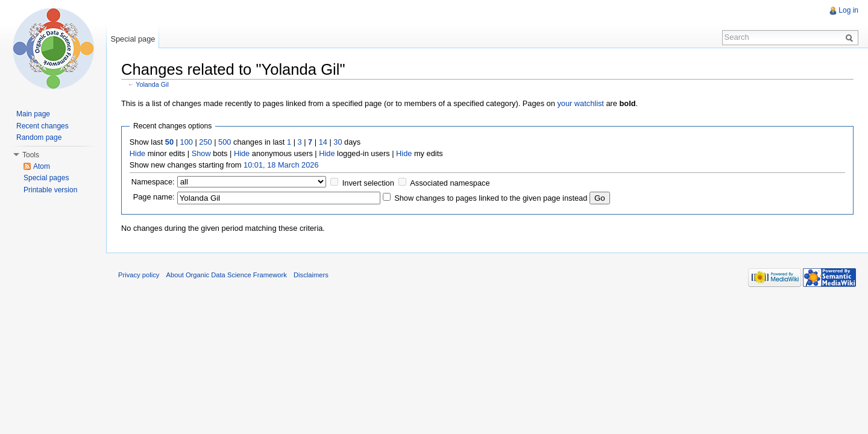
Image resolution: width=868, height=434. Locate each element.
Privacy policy (139, 275)
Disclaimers (311, 275)
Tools (31, 155)
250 (205, 142)
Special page (133, 39)
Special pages (46, 178)
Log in (848, 10)
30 (338, 142)
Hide (137, 153)
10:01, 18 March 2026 (281, 165)
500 (225, 142)
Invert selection (368, 183)
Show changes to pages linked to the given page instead (491, 198)
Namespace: (153, 182)
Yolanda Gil (152, 84)
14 (323, 142)
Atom (42, 166)
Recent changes (42, 126)
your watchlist (580, 103)
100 (187, 142)
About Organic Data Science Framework (227, 275)
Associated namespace (450, 183)
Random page (39, 137)
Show (201, 153)
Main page (33, 114)
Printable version (50, 190)
